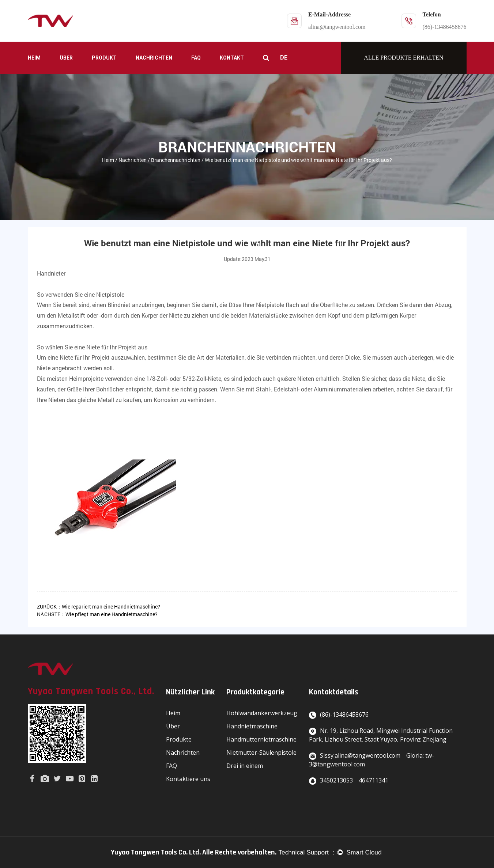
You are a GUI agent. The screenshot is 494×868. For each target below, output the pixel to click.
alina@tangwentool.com (337, 27)
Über (66, 58)
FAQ (196, 58)
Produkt (104, 58)
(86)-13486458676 (445, 27)
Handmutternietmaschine (261, 739)
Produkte (179, 739)
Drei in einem (245, 766)
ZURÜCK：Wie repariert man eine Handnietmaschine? (99, 607)
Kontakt (232, 58)
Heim (34, 58)
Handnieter (51, 273)
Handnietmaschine (252, 726)
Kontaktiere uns (188, 779)
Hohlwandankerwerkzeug (262, 713)
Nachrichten (154, 58)
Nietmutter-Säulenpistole (261, 753)
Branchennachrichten (176, 160)
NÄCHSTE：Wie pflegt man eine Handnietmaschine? (97, 614)
